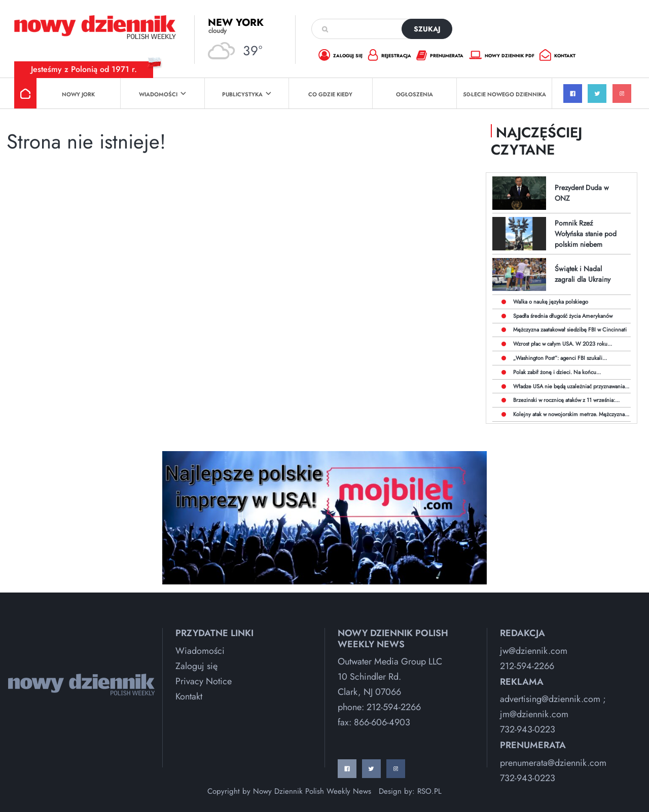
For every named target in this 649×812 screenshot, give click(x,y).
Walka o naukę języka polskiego (551, 302)
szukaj (427, 29)
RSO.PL (429, 791)
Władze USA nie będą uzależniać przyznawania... (571, 386)
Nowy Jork (78, 94)
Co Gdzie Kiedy (330, 94)
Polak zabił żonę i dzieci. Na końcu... (557, 372)
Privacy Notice (204, 681)
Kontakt (189, 696)
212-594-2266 (394, 707)
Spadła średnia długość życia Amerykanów (563, 316)
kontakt (557, 56)
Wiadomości (163, 94)
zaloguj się (340, 56)
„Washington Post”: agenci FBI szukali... (560, 358)
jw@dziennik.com (534, 651)
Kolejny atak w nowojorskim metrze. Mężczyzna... (571, 414)
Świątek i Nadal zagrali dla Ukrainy (583, 274)
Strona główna (25, 93)
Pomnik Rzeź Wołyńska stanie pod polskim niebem (586, 234)
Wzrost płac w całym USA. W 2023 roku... (563, 344)
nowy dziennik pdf (502, 56)
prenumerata (440, 56)
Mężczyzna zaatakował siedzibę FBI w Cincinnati (570, 329)
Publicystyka (247, 94)
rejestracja (389, 56)
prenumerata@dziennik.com (553, 763)
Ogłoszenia (414, 94)
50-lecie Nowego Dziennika (504, 94)
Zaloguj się (196, 666)
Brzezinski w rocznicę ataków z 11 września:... (566, 400)
